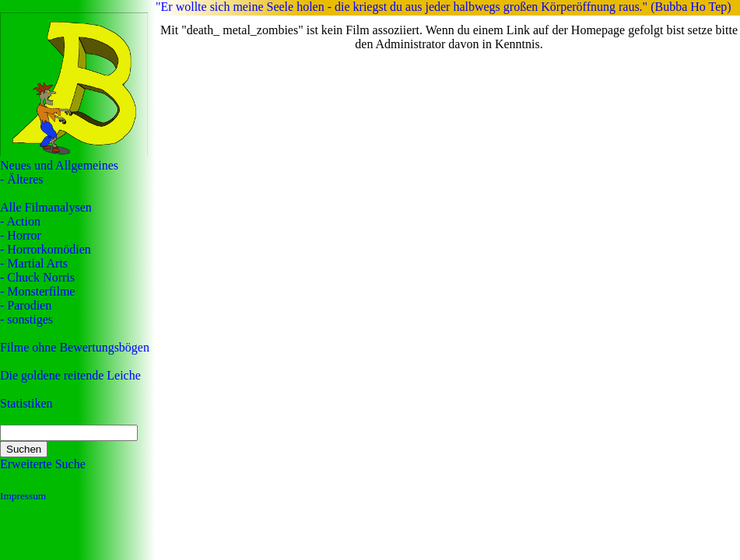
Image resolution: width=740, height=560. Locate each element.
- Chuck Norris (37, 277)
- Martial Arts (34, 263)
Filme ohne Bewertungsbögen (75, 347)
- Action (20, 221)
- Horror (21, 235)
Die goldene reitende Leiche (70, 375)
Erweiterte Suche (43, 464)
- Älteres (22, 179)
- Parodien (26, 305)
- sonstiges (26, 319)
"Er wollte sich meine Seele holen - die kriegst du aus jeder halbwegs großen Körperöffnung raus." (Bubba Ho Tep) (444, 7)
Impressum (23, 496)
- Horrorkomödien (46, 249)
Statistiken (26, 403)
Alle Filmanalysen (46, 207)
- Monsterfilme (37, 291)
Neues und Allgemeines (59, 165)
